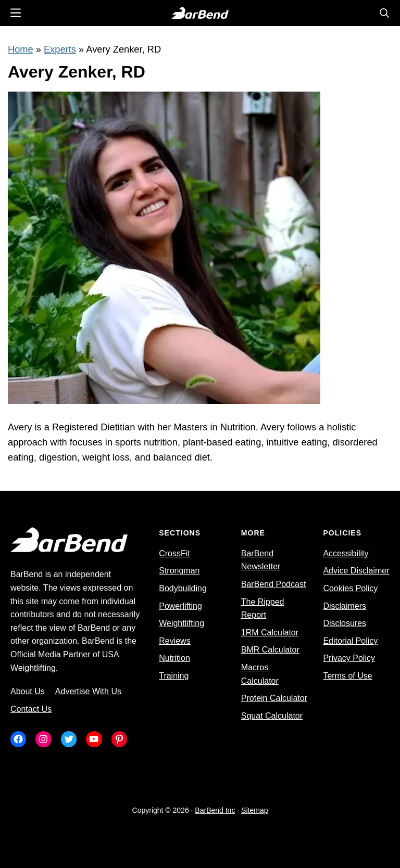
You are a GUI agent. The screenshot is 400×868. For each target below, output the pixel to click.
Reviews (174, 641)
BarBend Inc (215, 810)
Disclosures (345, 623)
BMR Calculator (270, 650)
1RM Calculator (270, 633)
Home (21, 49)
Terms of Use (347, 676)
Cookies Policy (350, 588)
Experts (60, 49)
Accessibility (346, 553)
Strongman (179, 571)
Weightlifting (182, 623)
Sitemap (254, 810)
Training (174, 676)
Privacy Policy (349, 658)
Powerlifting (180, 606)
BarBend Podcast (274, 584)
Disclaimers (345, 606)
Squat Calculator (272, 716)
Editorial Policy (350, 641)
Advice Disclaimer (356, 571)
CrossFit (174, 553)
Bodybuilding (183, 588)
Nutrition (174, 658)
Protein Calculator (274, 698)
